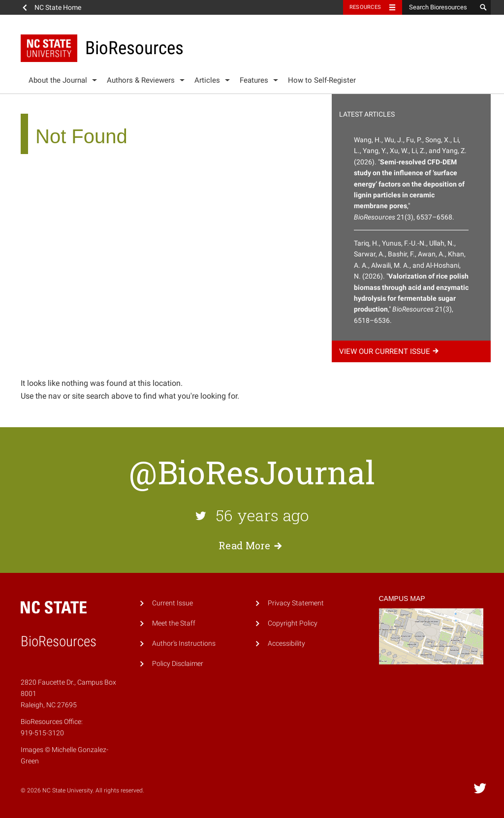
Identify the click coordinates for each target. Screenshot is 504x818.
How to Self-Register (322, 80)
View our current (390, 351)
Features (254, 80)
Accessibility (286, 644)
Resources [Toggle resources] (365, 7)
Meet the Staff (174, 623)
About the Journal (58, 80)
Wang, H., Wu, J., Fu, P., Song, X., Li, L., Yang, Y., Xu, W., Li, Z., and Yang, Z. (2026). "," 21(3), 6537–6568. (410, 178)
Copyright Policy (293, 623)
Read (252, 545)
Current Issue (173, 603)
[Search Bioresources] (439, 7)
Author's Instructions (184, 644)
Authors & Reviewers (141, 80)
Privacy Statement (296, 603)
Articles (207, 80)
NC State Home (58, 7)
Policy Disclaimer (178, 664)
